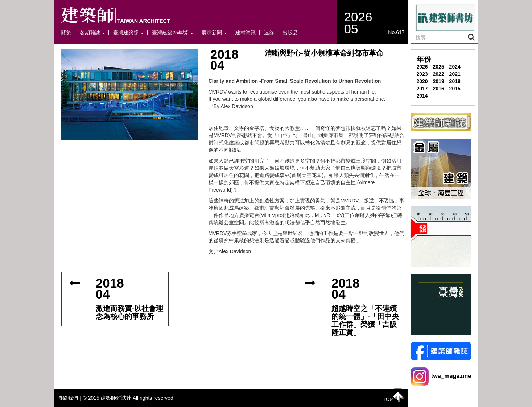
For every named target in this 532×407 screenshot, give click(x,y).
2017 (422, 89)
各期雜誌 (92, 33)
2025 (439, 67)
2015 (455, 89)
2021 (455, 74)
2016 (439, 89)
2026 (422, 67)
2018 (455, 81)
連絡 (269, 33)
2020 (422, 81)
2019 (439, 81)
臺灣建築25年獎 (172, 33)
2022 (439, 74)
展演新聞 (214, 33)
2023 (422, 74)
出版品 (290, 33)
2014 (422, 96)
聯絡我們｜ (70, 398)
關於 (66, 33)
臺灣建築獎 (128, 33)
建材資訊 (246, 33)
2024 (455, 67)
